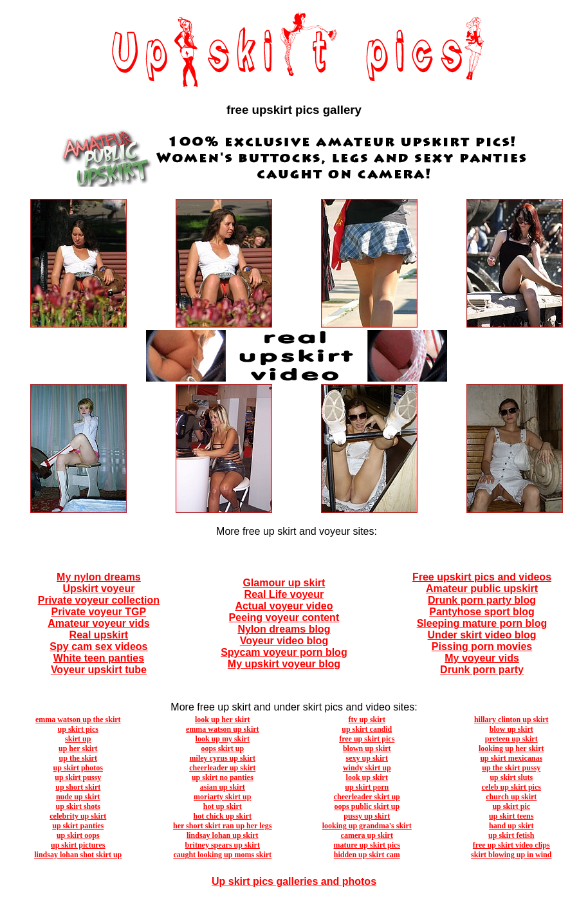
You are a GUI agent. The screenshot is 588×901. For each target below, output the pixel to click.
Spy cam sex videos (98, 646)
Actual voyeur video (284, 606)
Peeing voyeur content (284, 618)
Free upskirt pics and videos (482, 577)
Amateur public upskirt (482, 589)
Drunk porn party (482, 670)
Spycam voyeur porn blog (284, 652)
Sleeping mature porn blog (482, 623)
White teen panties (99, 658)
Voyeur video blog (284, 641)
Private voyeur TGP (99, 612)
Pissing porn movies (482, 646)
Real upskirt (99, 635)
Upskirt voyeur (98, 589)
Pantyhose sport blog (482, 612)
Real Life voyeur (284, 594)
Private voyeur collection (99, 600)
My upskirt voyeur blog (284, 664)
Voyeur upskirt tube (99, 670)
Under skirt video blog (482, 635)
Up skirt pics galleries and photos (294, 881)
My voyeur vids (482, 658)
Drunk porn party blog (482, 600)
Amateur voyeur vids (98, 623)
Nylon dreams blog (284, 629)
